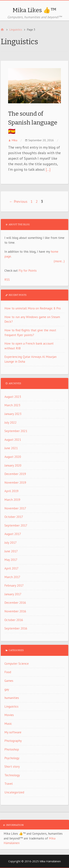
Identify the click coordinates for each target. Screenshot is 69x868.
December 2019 (15, 474)
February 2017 (14, 585)
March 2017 (12, 577)
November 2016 (15, 611)
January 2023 (13, 414)
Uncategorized (14, 792)
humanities (12, 698)
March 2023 (12, 405)
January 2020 (13, 465)
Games (9, 681)
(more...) (59, 261)
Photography (13, 741)
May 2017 (11, 560)
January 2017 (13, 594)
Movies (9, 715)
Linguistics (11, 706)
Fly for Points (28, 271)
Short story (12, 767)
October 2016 (14, 620)
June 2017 (11, 551)
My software (13, 732)
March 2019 (12, 500)
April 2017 (11, 568)
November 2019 (15, 483)
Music (8, 724)
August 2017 (13, 534)
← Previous (18, 201)
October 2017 (14, 517)
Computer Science (17, 664)
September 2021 (16, 431)
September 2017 (16, 525)
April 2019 (11, 491)
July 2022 (10, 422)
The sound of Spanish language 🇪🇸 (33, 122)
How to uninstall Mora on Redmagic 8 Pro (33, 308)
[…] (48, 169)
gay (7, 689)
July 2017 (10, 543)
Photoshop (12, 749)
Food (8, 672)
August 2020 (13, 457)
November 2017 (15, 508)
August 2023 (13, 397)
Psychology (12, 758)
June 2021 (11, 448)
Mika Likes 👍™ (35, 10)
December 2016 (15, 603)
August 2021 (13, 440)
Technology (12, 775)
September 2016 (16, 628)
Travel (9, 784)
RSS (7, 280)
